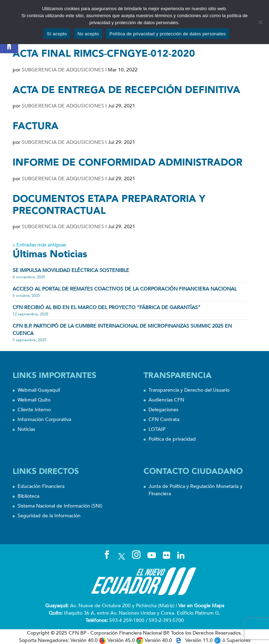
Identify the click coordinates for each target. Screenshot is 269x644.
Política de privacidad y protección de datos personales (167, 34)
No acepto (88, 34)
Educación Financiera (41, 486)
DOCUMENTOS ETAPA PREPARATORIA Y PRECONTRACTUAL (109, 205)
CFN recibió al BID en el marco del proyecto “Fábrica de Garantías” (106, 307)
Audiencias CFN (166, 400)
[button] (9, 44)
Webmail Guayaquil (39, 390)
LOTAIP (157, 429)
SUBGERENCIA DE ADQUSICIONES (63, 70)
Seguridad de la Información (49, 516)
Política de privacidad (172, 439)
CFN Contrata (164, 419)
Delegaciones (163, 410)
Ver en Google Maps (201, 606)
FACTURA (36, 126)
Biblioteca (28, 496)
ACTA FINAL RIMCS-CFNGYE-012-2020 (104, 54)
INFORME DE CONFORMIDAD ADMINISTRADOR (127, 162)
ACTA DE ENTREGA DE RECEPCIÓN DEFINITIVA (126, 90)
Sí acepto (57, 34)
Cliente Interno (34, 410)
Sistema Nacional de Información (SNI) (60, 506)
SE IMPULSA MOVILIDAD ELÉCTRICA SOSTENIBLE (71, 270)
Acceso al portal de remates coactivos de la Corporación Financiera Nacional (125, 289)
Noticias (26, 429)
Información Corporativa (44, 419)
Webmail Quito (34, 400)
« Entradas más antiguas (39, 245)
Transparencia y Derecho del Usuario (189, 390)
